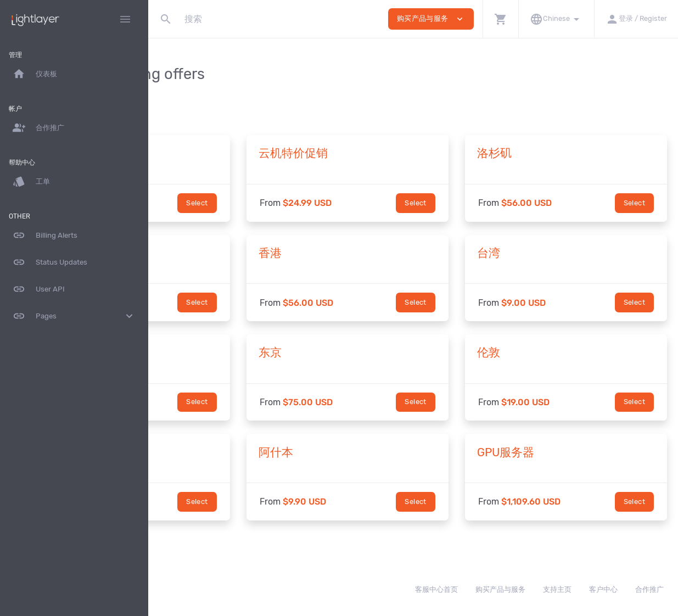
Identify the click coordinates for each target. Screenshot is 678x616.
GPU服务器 (550, 452)
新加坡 (189, 352)
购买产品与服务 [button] (431, 19)
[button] (500, 19)
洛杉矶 (538, 153)
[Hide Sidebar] (125, 19)
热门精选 (194, 153)
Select (285, 203)
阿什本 (364, 452)
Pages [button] (74, 316)
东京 (358, 352)
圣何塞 (189, 253)
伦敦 (533, 352)
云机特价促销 (381, 153)
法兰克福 (194, 452)
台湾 (533, 253)
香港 (358, 253)
